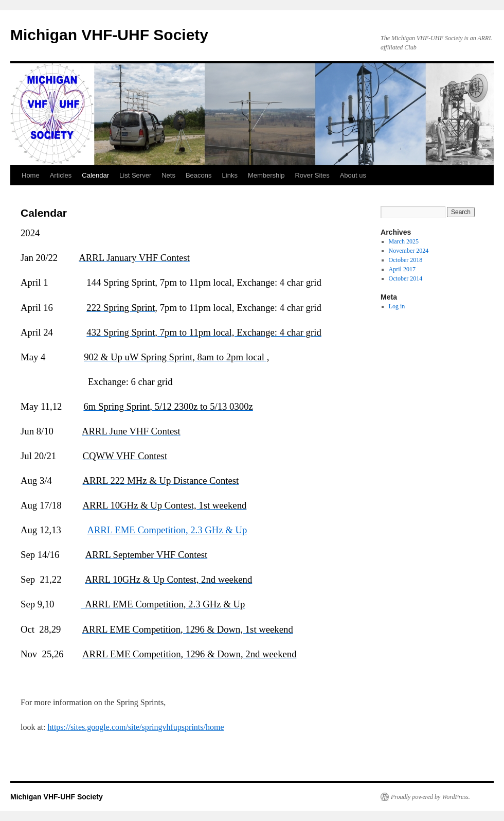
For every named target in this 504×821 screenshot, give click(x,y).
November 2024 (409, 251)
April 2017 (402, 269)
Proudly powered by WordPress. (430, 797)
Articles (61, 175)
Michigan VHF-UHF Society (109, 35)
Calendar (95, 175)
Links (230, 175)
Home (31, 175)
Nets (168, 175)
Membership (266, 175)
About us (353, 175)
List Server (135, 175)
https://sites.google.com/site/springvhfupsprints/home (136, 727)
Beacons (199, 175)
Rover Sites (312, 175)
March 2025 (404, 241)
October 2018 (406, 260)
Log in (397, 306)
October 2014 (406, 278)
